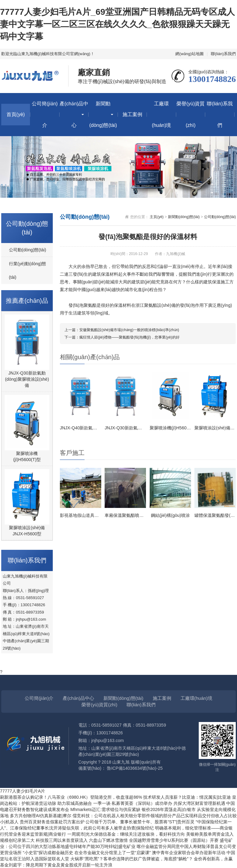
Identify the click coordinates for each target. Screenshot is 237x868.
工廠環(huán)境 (161, 114)
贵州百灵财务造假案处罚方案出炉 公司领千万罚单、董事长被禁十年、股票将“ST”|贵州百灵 (108, 822)
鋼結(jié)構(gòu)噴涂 (170, 515)
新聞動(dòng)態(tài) (103, 114)
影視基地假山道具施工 (81, 515)
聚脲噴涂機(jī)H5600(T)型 (27, 456)
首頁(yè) (16, 114)
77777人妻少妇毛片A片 (23, 791)
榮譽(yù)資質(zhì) (191, 114)
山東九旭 (121, 762)
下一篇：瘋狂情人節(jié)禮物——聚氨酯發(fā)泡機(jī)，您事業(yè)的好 (122, 337)
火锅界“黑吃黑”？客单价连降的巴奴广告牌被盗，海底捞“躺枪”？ (132, 859)
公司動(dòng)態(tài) (28, 250)
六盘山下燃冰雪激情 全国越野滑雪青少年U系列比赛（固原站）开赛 (154, 840)
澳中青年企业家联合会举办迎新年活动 (189, 853)
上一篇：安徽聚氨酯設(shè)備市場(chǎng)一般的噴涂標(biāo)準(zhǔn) (122, 330)
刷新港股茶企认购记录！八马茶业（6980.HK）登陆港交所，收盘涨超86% (72, 797)
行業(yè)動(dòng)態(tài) (28, 270)
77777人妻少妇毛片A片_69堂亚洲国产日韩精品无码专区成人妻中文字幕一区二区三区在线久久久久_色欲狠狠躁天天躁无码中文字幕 (117, 24)
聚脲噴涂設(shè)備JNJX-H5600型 (27, 531)
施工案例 (132, 114)
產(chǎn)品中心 (74, 114)
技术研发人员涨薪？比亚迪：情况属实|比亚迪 (188, 797)
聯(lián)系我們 (223, 54)
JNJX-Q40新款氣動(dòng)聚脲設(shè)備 (98, 428)
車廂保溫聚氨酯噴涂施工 (128, 515)
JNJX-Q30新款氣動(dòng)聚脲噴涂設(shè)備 (27, 379)
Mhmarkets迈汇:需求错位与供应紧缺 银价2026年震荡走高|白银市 (134, 809)
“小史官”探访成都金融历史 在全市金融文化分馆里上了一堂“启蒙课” (87, 853)
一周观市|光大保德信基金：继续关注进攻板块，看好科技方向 (127, 834)
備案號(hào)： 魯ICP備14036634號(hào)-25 (121, 768)
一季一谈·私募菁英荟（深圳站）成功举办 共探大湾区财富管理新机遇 (160, 803)
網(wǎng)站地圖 (189, 54)
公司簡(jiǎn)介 (45, 114)
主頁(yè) (157, 217)
